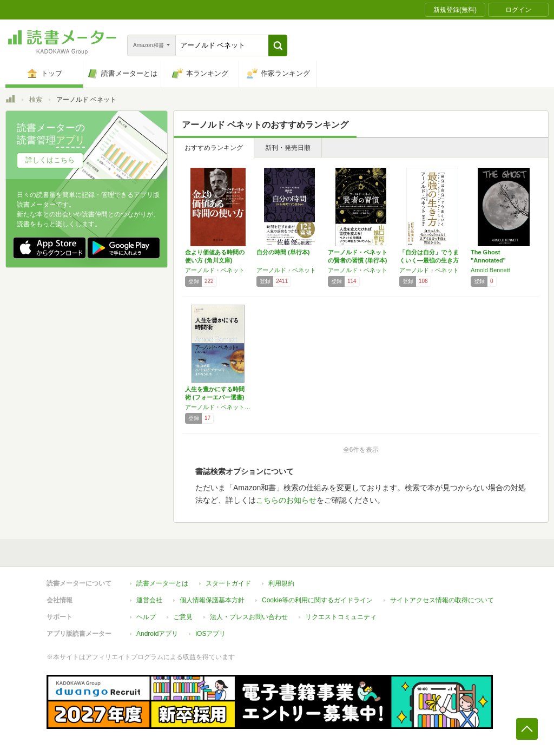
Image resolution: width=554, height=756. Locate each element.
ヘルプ (146, 617)
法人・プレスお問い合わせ (249, 617)
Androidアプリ (157, 634)
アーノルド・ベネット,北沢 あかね (218, 407)
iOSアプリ (210, 634)
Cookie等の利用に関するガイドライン (317, 600)
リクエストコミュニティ (341, 617)
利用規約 (281, 583)
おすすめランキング (214, 148)
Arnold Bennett (490, 270)
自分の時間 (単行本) (283, 252)
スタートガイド (228, 583)
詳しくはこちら (50, 160)
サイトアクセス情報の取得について (442, 600)
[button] (278, 45)
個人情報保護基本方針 (212, 600)
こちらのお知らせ (286, 500)
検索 (36, 100)
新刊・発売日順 (288, 148)
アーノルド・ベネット (215, 270)
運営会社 (149, 600)
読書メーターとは (162, 583)
